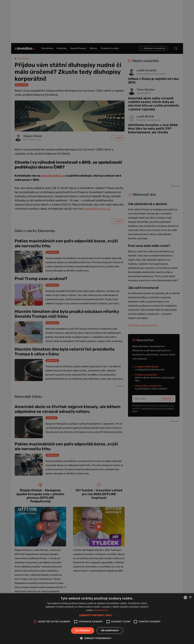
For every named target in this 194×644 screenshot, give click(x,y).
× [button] (190, 597)
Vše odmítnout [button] (110, 630)
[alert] (97, 322)
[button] (97, 615)
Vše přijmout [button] (83, 630)
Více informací (101, 610)
